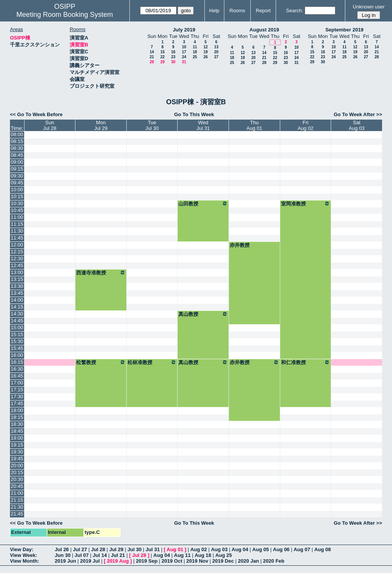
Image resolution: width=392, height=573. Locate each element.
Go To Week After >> (358, 114)
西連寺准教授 (101, 273)
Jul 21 (118, 555)
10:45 (17, 210)
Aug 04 (240, 549)
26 (205, 57)
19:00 (17, 438)
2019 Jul (90, 561)
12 (205, 47)
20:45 (17, 486)
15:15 (17, 334)
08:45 (17, 155)
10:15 (17, 196)
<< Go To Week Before (36, 114)
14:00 (17, 300)
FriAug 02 (305, 125)
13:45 (17, 293)
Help (214, 11)
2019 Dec (223, 561)
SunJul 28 (50, 125)
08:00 (17, 134)
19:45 (17, 459)
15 (163, 52)
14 (152, 52)
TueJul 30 (152, 125)
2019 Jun (65, 561)
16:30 (17, 369)
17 (184, 52)
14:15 (17, 307)
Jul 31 (153, 549)
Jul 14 (100, 555)
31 (184, 62)
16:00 (17, 355)
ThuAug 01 (254, 125)
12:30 (17, 259)
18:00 (17, 410)
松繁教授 (101, 362)
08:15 (17, 141)
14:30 (17, 314)
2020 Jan (249, 561)
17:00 (17, 383)
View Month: (24, 561)
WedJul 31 (203, 125)
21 (152, 57)
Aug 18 (203, 555)
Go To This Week (194, 114)
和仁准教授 (306, 362)
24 (184, 57)
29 (163, 62)
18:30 (17, 424)
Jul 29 (116, 549)
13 (216, 47)
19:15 (17, 445)
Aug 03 (219, 549)
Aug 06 (281, 549)
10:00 (17, 190)
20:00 (17, 465)
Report (263, 11)
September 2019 (345, 30)
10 (184, 47)
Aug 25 (223, 555)
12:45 (17, 265)
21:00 (17, 493)
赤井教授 (240, 245)
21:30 (17, 507)
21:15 (17, 500)
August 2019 (264, 30)
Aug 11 (182, 555)
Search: (295, 11)
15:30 (17, 341)
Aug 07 (302, 549)
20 (216, 52)
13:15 (17, 279)
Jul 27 (80, 549)
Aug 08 (323, 549)
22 (163, 57)
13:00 (17, 272)
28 (152, 62)
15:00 (17, 328)
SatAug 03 (357, 125)
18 (195, 52)
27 (216, 57)
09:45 (17, 183)
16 (173, 52)
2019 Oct (172, 561)
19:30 (17, 452)
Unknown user (369, 7)
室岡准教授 (306, 204)
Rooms (237, 11)
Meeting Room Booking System (65, 15)
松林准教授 (152, 362)
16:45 (17, 376)
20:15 (17, 472)
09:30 (17, 176)
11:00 (17, 217)
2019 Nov (197, 561)
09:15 (17, 169)
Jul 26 (62, 549)
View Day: (22, 549)
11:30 (17, 231)
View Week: (24, 555)
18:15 (17, 417)
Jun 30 (63, 555)
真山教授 (203, 314)
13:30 (17, 286)
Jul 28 (98, 549)
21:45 (17, 514)
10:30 (17, 203)
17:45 (17, 403)
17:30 (17, 397)
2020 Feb (274, 561)
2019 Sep (147, 561)
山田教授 (203, 204)
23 (173, 57)
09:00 (17, 162)
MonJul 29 (101, 125)
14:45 (17, 321)
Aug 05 (261, 549)
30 (173, 62)
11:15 (17, 224)
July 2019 (184, 30)
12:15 (17, 252)
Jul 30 (135, 549)
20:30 (17, 479)
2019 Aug (118, 561)
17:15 (17, 390)
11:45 (17, 238)
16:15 (17, 362)
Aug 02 (198, 549)
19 (205, 52)
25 (195, 57)
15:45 (17, 348)
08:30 (17, 148)
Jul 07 (82, 555)
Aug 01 (175, 549)
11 (195, 47)
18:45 (17, 431)
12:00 (17, 245)
